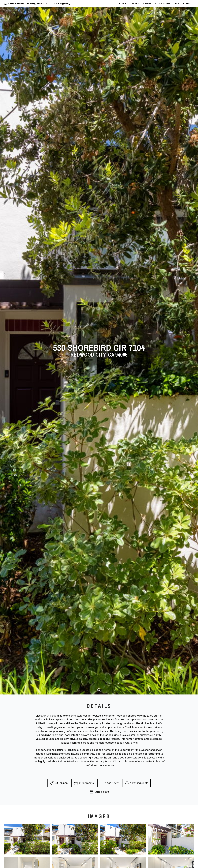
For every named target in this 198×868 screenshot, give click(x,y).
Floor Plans (163, 4)
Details (122, 4)
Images (135, 4)
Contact (188, 4)
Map (177, 4)
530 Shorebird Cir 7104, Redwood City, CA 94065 (37, 4)
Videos (147, 4)
